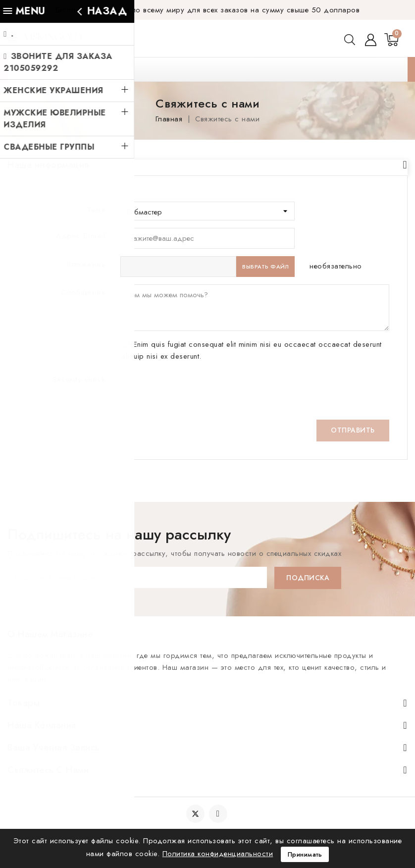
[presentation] (196, 377)
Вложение (86, 248)
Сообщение (83, 276)
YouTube (219, 814)
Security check (79, 364)
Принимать (305, 854)
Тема (96, 194)
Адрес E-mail (81, 220)
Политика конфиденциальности (218, 853)
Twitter (195, 814)
